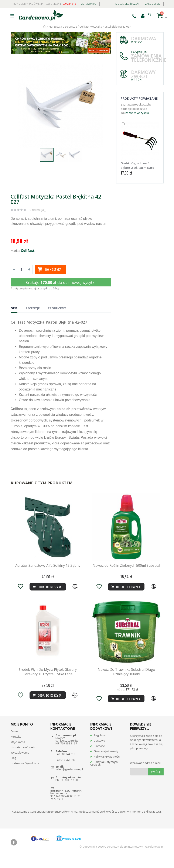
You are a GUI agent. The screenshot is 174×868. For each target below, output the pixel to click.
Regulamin (100, 747)
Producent (57, 308)
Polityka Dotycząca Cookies (104, 775)
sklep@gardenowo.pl (69, 781)
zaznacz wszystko (137, 113)
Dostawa (99, 752)
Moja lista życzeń (127, 4)
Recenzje (33, 308)
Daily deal (106, 3)
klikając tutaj (154, 823)
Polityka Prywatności (107, 768)
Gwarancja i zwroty (106, 763)
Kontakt (16, 748)
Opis (14, 308)
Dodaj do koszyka (125, 711)
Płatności (99, 758)
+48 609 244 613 (65, 766)
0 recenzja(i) (38, 210)
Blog (13, 770)
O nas (14, 743)
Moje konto (88, 4)
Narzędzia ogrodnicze (63, 27)
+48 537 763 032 (65, 772)
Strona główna (45, 27)
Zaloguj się (153, 4)
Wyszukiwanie (20, 764)
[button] (107, 66)
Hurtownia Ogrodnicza (25, 775)
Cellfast (28, 251)
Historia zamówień (23, 759)
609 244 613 (69, 4)
